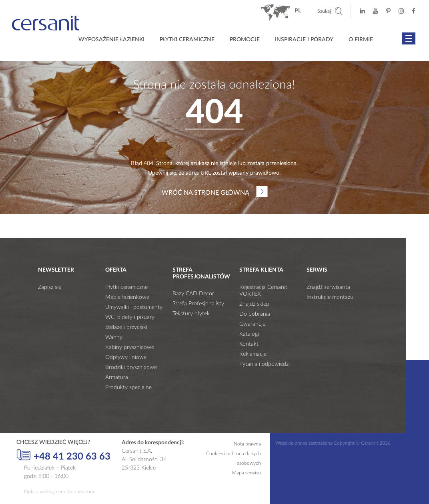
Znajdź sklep (254, 304)
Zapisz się (50, 287)
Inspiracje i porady (304, 40)
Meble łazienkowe (127, 297)
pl (298, 11)
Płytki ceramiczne (187, 40)
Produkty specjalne (128, 387)
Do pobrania (255, 314)
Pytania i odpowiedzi (265, 364)
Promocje (245, 40)
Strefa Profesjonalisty (198, 304)
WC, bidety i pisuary (130, 317)
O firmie (361, 40)
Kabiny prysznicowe (130, 347)
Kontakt (249, 344)
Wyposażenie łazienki (111, 40)
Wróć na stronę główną (205, 193)
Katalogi (249, 334)
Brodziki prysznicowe (131, 367)
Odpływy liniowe (126, 357)
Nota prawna (247, 444)
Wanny (114, 337)
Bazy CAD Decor (193, 294)
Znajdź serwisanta (328, 287)
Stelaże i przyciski (126, 327)
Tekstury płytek (191, 314)
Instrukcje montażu (330, 297)
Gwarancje (252, 324)
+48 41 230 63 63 (63, 456)
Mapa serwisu (247, 473)
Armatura (117, 377)
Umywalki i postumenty (134, 307)
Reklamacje (253, 354)
